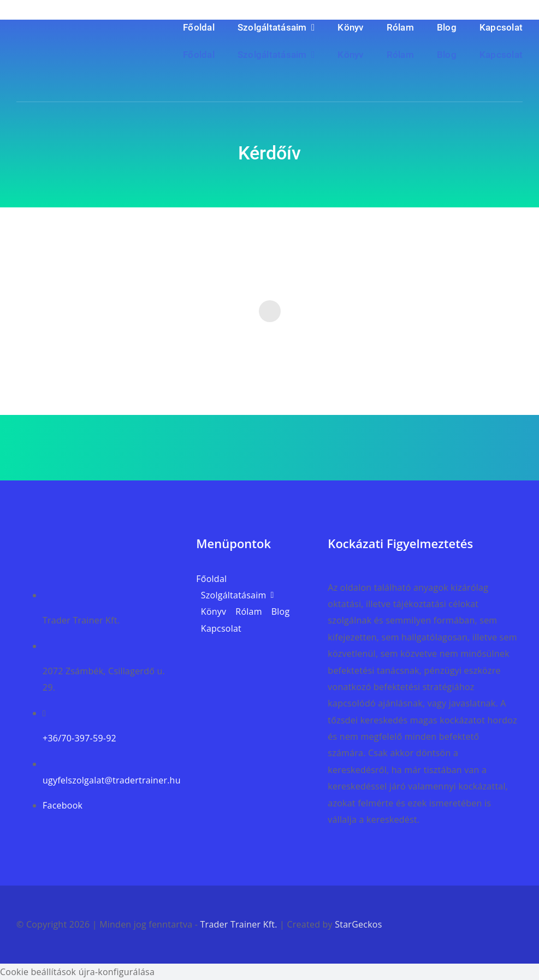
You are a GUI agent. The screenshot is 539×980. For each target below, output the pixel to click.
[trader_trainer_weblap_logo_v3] (98, 539)
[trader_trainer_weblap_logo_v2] (79, 34)
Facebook (63, 805)
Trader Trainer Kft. (239, 924)
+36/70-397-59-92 (79, 738)
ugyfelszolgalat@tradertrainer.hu (112, 780)
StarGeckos (358, 924)
